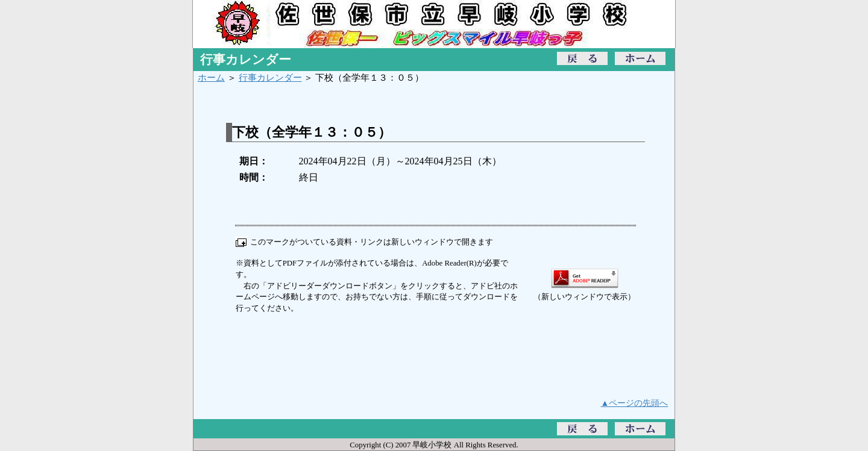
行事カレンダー (270, 77)
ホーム (211, 77)
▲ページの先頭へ (635, 403)
